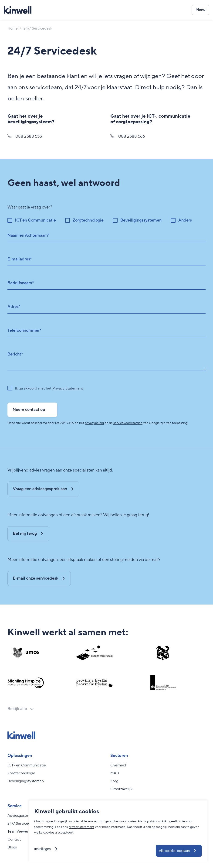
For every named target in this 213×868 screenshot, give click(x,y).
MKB (115, 773)
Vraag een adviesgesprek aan (40, 489)
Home (13, 28)
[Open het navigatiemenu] (200, 10)
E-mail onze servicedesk (36, 578)
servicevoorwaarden (128, 423)
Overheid (118, 765)
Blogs (12, 847)
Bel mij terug (25, 534)
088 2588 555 (25, 136)
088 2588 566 (128, 136)
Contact (14, 839)
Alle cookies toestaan (174, 851)
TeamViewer (18, 831)
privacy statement (81, 827)
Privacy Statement (68, 388)
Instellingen (42, 849)
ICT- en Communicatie (27, 765)
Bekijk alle (17, 709)
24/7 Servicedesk (22, 824)
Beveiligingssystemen (26, 781)
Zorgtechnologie (21, 773)
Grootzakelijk (121, 789)
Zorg (114, 781)
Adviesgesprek (20, 816)
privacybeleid (94, 423)
